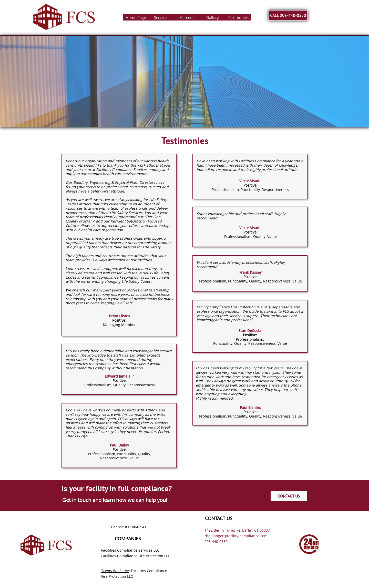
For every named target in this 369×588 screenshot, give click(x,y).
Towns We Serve (115, 571)
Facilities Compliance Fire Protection (132, 556)
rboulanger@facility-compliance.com (236, 536)
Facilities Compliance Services (127, 550)
